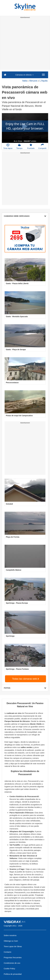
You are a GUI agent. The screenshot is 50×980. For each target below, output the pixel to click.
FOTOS (25, 688)
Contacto (7, 952)
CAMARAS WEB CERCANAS (25, 216)
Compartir (42, 146)
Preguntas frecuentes (13, 957)
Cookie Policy (9, 969)
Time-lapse (8, 146)
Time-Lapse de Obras (13, 946)
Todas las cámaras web (25, 679)
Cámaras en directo (24, 75)
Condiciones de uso (12, 963)
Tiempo (19, 146)
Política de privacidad (13, 974)
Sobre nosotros (10, 935)
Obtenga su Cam (11, 941)
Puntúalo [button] (31, 146)
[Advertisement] (25, 44)
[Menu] (43, 75)
